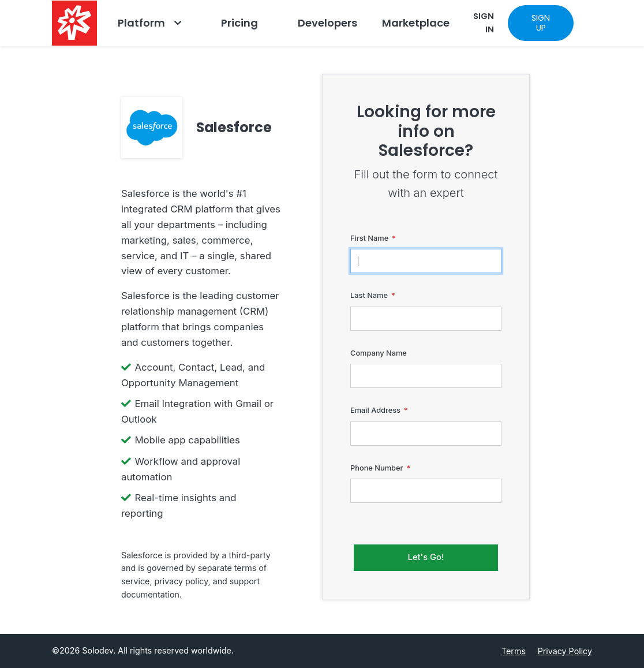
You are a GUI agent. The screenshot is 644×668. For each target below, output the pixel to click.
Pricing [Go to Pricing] (239, 23)
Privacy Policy (565, 651)
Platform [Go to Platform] (141, 23)
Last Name (369, 295)
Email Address (375, 410)
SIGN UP (541, 23)
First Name (369, 238)
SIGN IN (484, 23)
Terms (514, 651)
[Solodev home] (74, 23)
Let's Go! (426, 557)
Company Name (379, 353)
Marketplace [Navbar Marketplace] (416, 23)
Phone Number (377, 468)
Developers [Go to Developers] (327, 23)
